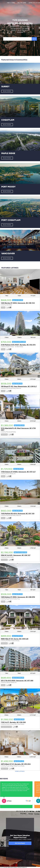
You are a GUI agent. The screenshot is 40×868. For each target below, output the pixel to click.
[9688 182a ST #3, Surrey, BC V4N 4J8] (20, 617)
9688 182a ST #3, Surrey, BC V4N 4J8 (15, 639)
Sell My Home (22, 3)
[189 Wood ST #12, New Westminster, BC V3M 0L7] (20, 365)
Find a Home (11, 3)
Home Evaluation (34, 3)
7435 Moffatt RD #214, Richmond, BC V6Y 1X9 (18, 514)
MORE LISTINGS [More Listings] (20, 771)
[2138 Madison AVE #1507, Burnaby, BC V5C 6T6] (20, 323)
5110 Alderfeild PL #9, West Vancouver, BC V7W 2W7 (18, 429)
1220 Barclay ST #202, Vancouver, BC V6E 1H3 (18, 303)
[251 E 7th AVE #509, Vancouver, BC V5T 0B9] (20, 659)
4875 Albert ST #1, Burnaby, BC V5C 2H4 (16, 764)
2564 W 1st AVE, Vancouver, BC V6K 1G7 (16, 555)
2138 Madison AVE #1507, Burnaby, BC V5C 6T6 (18, 345)
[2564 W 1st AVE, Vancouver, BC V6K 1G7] (20, 534)
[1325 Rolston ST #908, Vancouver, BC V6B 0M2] (20, 576)
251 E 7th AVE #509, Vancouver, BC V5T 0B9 (17, 681)
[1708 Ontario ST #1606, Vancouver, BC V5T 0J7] (20, 450)
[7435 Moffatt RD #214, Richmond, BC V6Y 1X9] (20, 492)
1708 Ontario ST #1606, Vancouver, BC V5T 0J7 (18, 472)
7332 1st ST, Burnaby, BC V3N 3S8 (13, 722)
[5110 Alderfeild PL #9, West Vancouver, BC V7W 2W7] (20, 407)
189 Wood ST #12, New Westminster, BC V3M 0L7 (19, 386)
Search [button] (34, 39)
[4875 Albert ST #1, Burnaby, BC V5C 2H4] (20, 743)
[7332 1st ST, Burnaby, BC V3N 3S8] (20, 701)
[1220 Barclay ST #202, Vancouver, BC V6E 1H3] (20, 282)
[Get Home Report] (20, 843)
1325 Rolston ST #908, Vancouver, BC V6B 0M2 (18, 597)
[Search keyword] (17, 39)
